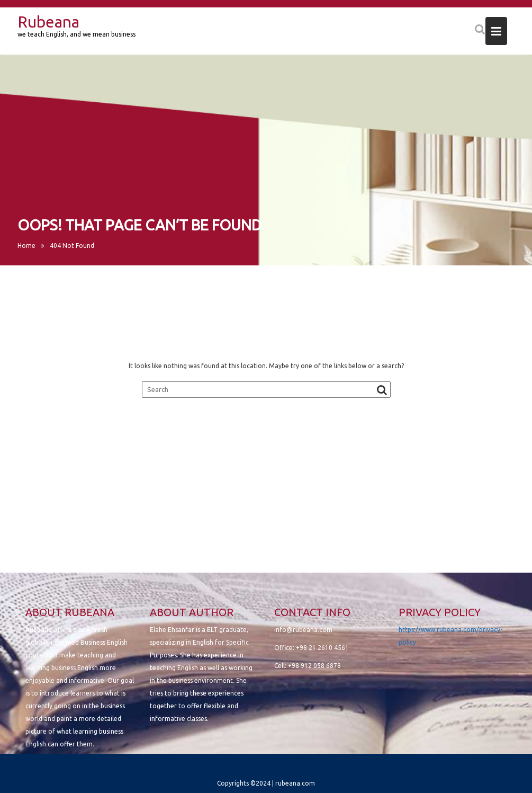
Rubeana (48, 22)
